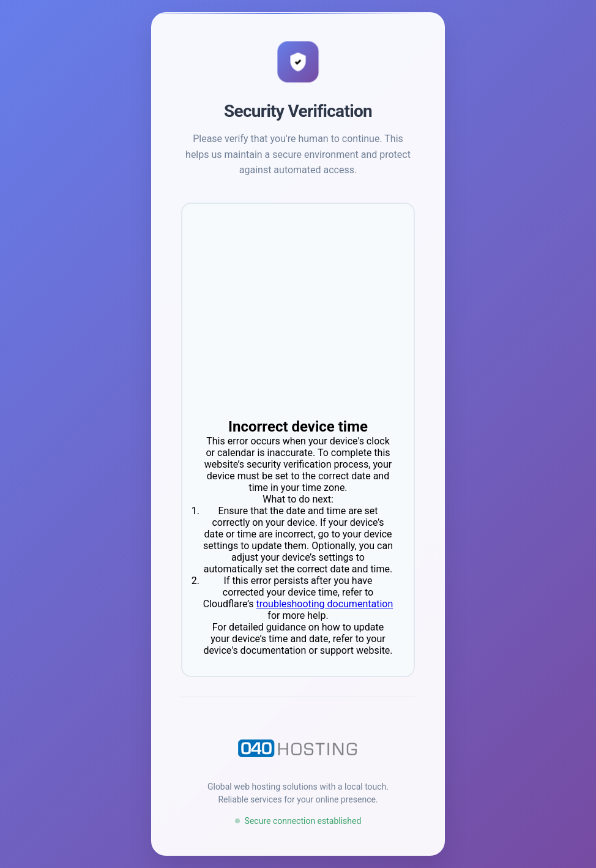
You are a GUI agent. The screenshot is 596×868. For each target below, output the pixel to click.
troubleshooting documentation (324, 604)
